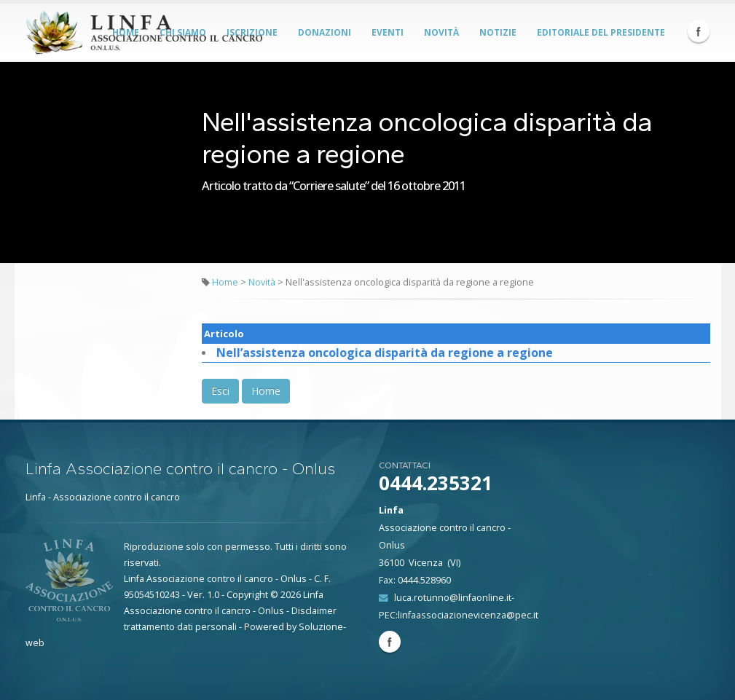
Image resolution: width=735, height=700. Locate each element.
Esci (220, 391)
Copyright (247, 595)
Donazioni (325, 32)
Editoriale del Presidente (601, 32)
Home (225, 282)
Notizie (498, 32)
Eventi (388, 32)
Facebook (699, 31)
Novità (441, 32)
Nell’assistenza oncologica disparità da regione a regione (385, 353)
